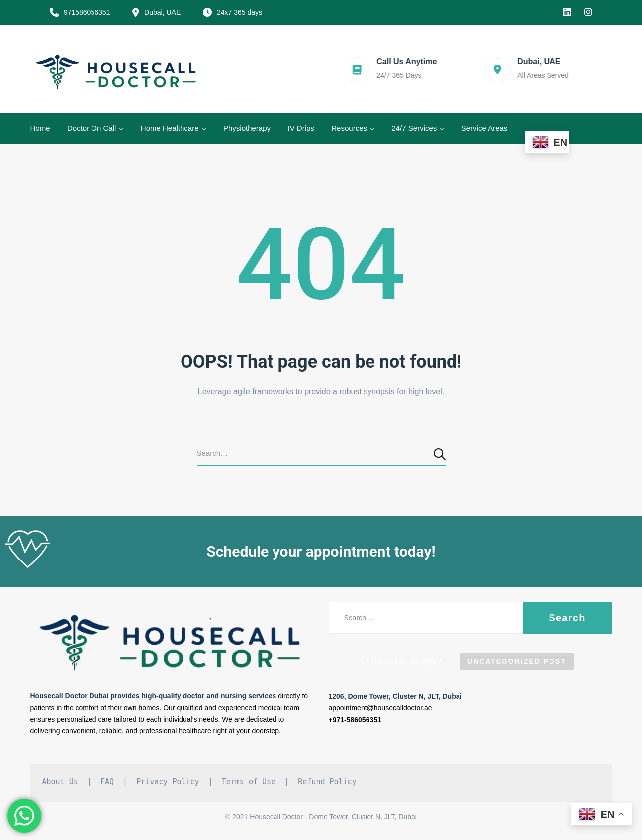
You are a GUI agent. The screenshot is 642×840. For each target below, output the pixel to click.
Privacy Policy (168, 782)
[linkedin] (567, 12)
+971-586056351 (355, 720)
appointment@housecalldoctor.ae (380, 708)
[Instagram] (588, 12)
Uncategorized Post (517, 661)
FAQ (107, 782)
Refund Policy (327, 782)
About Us (60, 782)
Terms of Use (249, 782)
